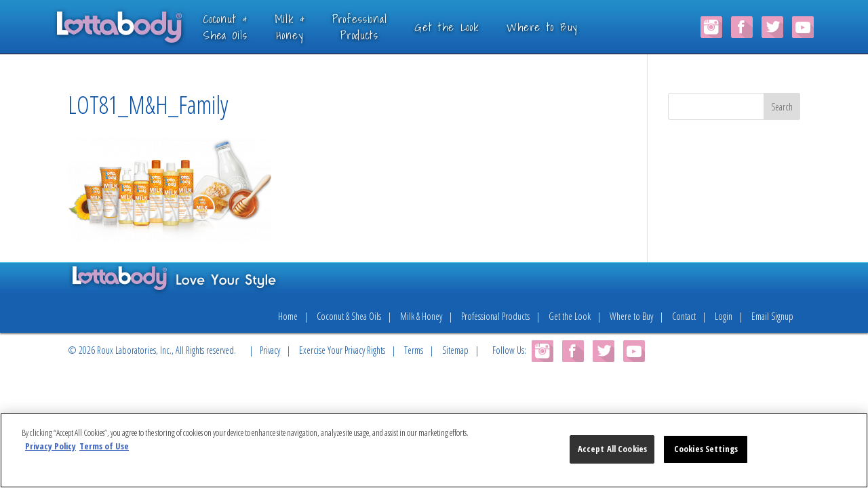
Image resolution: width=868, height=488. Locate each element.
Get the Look (465, 27)
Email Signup (772, 316)
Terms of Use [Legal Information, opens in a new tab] (104, 446)
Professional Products (495, 316)
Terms (414, 350)
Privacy (270, 350)
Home (288, 316)
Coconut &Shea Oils (243, 27)
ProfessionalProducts (377, 27)
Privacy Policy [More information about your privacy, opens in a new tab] (51, 446)
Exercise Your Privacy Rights (342, 350)
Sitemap (455, 350)
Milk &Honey (308, 27)
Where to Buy (559, 27)
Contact (684, 316)
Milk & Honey (421, 316)
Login (724, 316)
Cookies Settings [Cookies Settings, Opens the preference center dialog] (706, 449)
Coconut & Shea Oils (349, 316)
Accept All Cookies (612, 449)
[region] (434, 450)
